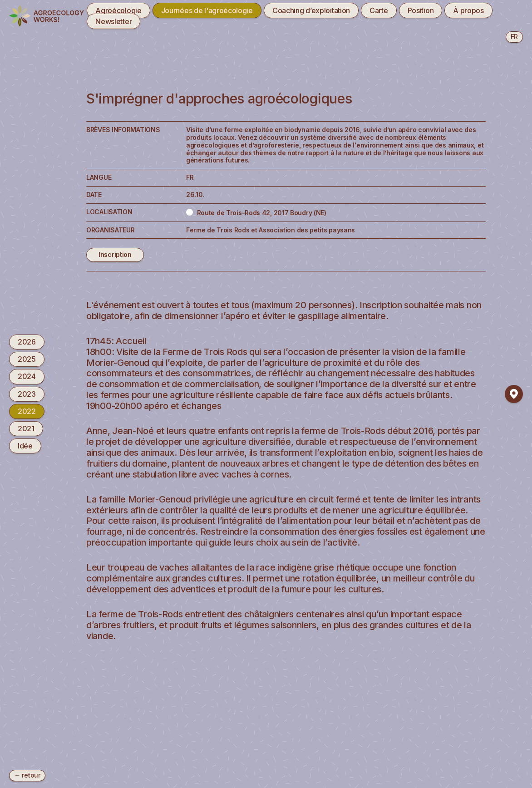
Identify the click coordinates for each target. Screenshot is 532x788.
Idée (25, 446)
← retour (27, 775)
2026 (27, 342)
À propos (468, 10)
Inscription (115, 254)
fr (514, 37)
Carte (379, 10)
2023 (27, 394)
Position (421, 10)
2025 (27, 359)
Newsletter (113, 21)
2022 (27, 411)
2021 (26, 428)
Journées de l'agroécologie (207, 10)
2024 (27, 376)
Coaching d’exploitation (311, 10)
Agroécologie (118, 10)
